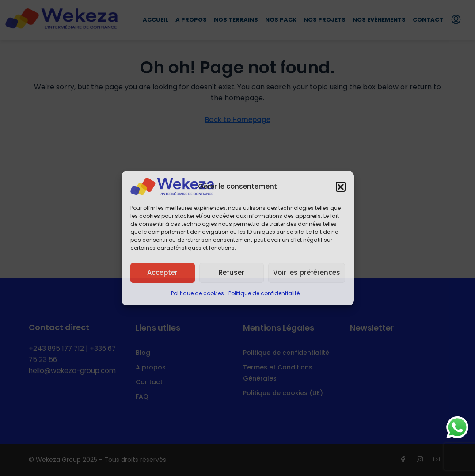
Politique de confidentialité (264, 293)
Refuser (232, 272)
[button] (341, 187)
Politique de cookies (198, 293)
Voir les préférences (307, 272)
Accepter (162, 272)
